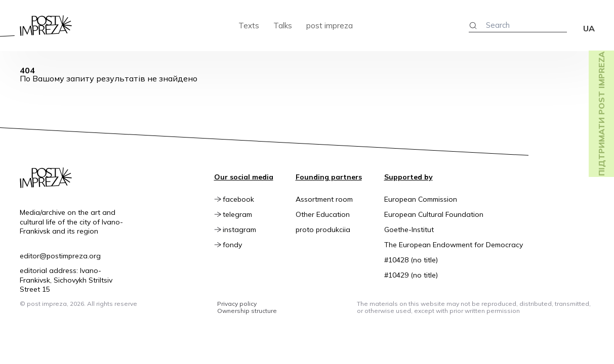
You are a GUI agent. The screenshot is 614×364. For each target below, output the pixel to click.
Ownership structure (247, 311)
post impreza (330, 26)
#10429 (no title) (411, 275)
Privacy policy (237, 304)
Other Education (323, 214)
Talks (283, 26)
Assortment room (324, 199)
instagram (248, 230)
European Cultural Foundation (434, 214)
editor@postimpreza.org (60, 256)
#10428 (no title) (411, 260)
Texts (249, 26)
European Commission (421, 199)
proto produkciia (323, 230)
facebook (247, 199)
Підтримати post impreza (601, 114)
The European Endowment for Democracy (454, 245)
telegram (246, 214)
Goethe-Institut (409, 230)
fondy (241, 245)
